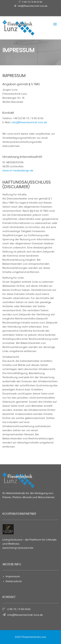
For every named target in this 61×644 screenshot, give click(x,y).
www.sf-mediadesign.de (18, 171)
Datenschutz (14, 581)
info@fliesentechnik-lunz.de (32, 6)
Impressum (13, 577)
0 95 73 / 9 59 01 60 (32, 2)
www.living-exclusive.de (18, 548)
